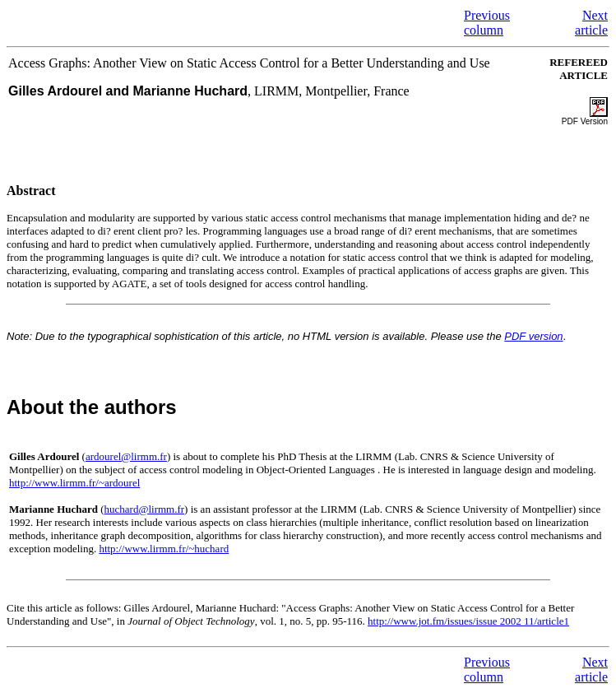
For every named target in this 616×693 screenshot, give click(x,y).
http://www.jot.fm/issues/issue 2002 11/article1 (468, 621)
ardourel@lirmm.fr (126, 456)
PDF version (533, 336)
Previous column (487, 23)
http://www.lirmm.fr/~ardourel (74, 483)
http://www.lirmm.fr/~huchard (164, 549)
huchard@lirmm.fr (145, 509)
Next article (591, 23)
